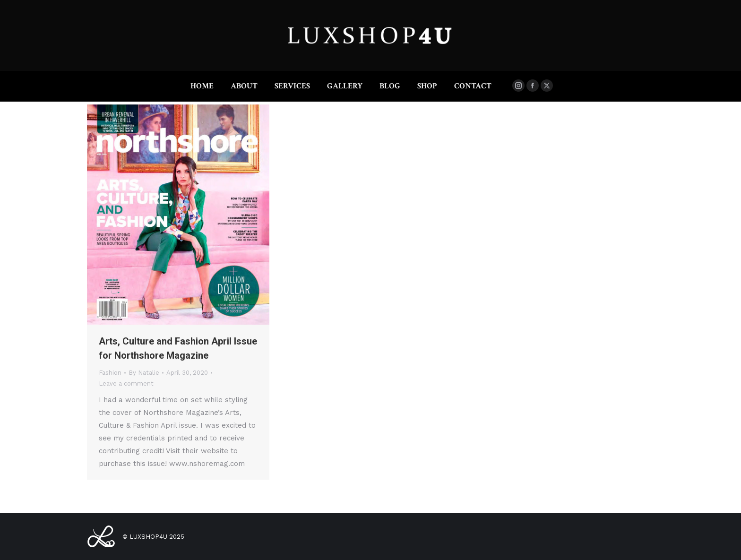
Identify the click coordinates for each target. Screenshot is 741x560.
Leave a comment (126, 383)
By (144, 373)
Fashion (110, 373)
